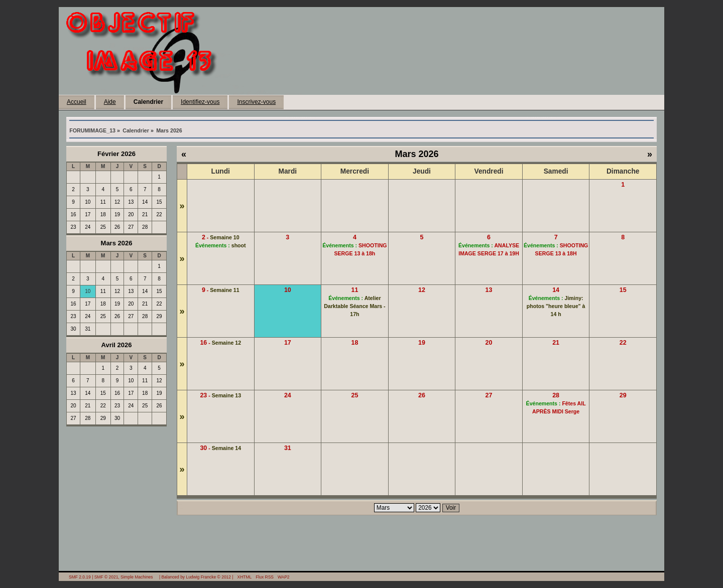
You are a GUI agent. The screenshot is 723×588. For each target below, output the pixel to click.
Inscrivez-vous (256, 102)
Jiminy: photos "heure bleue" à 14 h (556, 306)
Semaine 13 (226, 395)
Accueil (77, 102)
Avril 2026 (117, 345)
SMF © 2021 (106, 577)
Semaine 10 (224, 237)
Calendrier (148, 102)
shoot (239, 245)
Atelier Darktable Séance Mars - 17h (354, 306)
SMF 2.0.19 (80, 577)
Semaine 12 (226, 343)
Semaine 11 (224, 290)
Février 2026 (116, 154)
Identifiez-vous (200, 102)
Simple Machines (137, 577)
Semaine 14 (226, 448)
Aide (110, 102)
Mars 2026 (117, 243)
